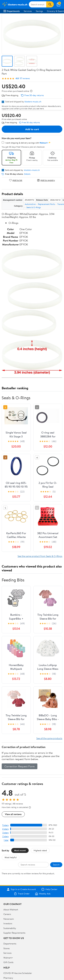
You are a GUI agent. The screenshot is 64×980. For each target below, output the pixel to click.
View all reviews (13, 814)
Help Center (49, 889)
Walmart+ (8, 958)
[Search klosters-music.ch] (38, 4)
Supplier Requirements (14, 933)
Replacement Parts (46, 204)
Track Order (22, 894)
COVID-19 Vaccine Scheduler (18, 973)
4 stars (5, 829)
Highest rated (40, 850)
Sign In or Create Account (21, 889)
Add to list (16, 180)
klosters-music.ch (33, 102)
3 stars (5, 833)
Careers (7, 914)
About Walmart (11, 910)
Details (27, 174)
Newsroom (9, 919)
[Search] (50, 4)
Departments (12, 11)
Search (56, 865)
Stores (6, 948)
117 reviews (25, 78)
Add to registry (46, 180)
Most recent (20, 850)
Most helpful (11, 857)
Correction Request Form (20, 766)
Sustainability (10, 928)
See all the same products (49, 738)
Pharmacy (8, 978)
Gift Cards (8, 962)
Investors (8, 923)
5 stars (5, 825)
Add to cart (32, 129)
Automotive (30, 204)
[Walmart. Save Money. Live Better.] (15, 4)
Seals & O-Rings (34, 207)
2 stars (5, 836)
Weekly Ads (43, 894)
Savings (39, 11)
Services (28, 11)
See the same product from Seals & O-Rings (40, 556)
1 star (6, 840)
